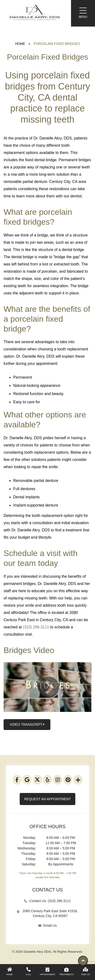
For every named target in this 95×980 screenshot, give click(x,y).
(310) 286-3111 (36, 627)
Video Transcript (27, 725)
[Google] (27, 780)
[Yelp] (47, 780)
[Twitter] (37, 780)
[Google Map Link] (47, 916)
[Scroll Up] (83, 962)
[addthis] (78, 780)
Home (20, 44)
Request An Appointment (47, 799)
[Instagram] (58, 780)
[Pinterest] (68, 780)
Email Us (48, 925)
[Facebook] (17, 780)
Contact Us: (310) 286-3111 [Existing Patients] (47, 901)
